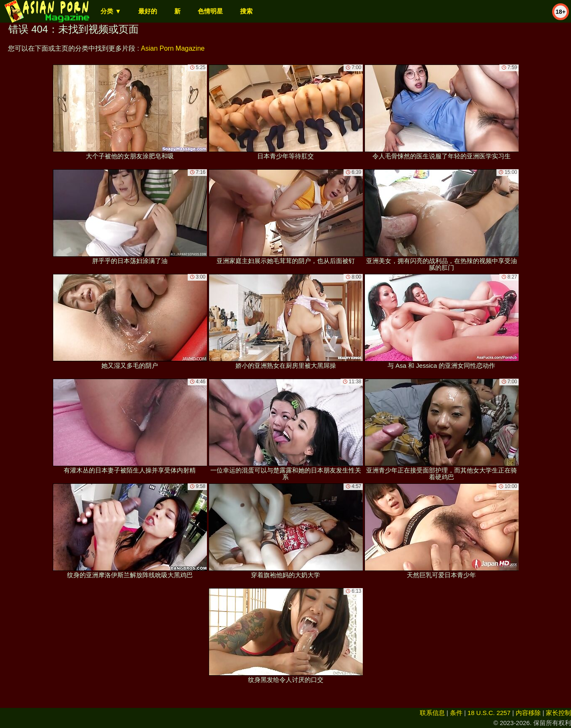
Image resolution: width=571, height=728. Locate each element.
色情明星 (210, 11)
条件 (456, 713)
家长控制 (558, 713)
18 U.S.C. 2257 (489, 713)
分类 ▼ (111, 11)
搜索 (246, 11)
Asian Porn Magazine (173, 48)
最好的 (148, 11)
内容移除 (528, 713)
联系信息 (432, 713)
